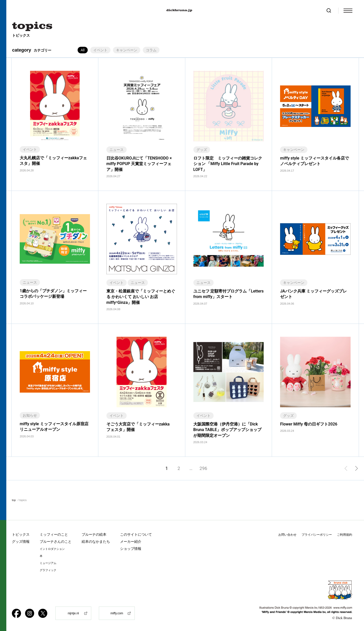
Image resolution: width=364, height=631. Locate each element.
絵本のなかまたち (96, 542)
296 (203, 468)
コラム (151, 50)
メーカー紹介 (131, 542)
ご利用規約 (345, 535)
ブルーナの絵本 (94, 534)
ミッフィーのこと (54, 534)
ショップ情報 (131, 549)
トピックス (21, 534)
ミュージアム (48, 563)
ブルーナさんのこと (56, 542)
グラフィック (48, 570)
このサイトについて (136, 534)
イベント (100, 50)
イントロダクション (52, 549)
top (14, 500)
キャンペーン (127, 50)
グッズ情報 (21, 542)
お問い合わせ (287, 535)
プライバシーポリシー (317, 535)
